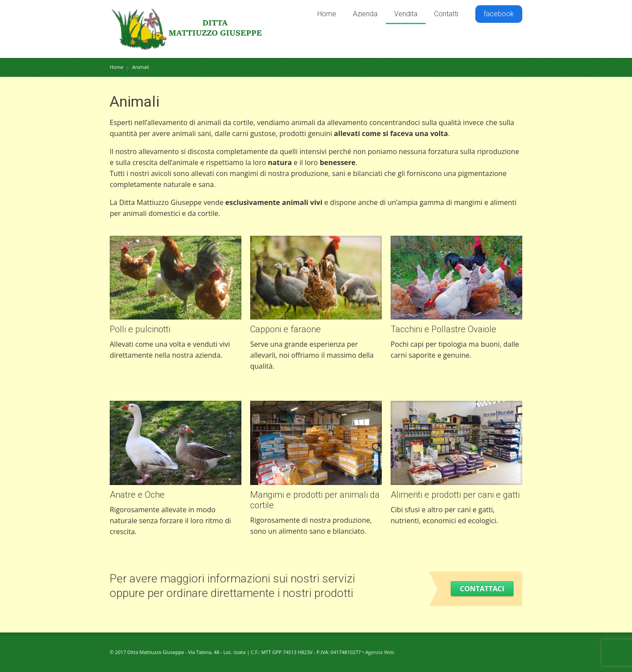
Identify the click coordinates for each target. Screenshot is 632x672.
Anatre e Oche (137, 495)
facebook (499, 14)
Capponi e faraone (285, 329)
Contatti (446, 14)
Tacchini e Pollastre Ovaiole (443, 329)
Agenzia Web (380, 652)
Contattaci (482, 589)
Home (327, 14)
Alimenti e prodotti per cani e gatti (455, 495)
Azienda (365, 14)
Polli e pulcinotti (140, 329)
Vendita (406, 14)
